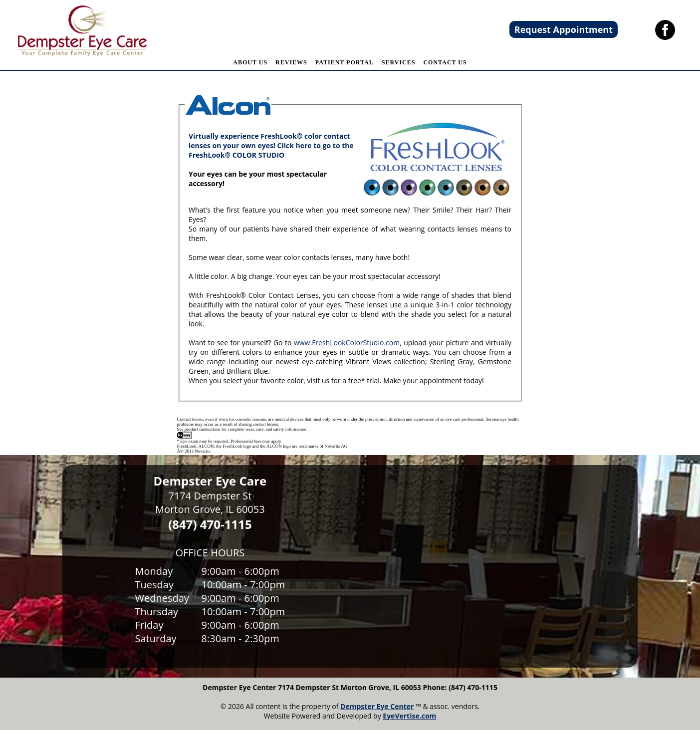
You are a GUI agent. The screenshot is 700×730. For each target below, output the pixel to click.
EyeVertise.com (409, 716)
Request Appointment (564, 29)
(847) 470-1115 (210, 524)
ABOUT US (250, 62)
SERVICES (399, 62)
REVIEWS (291, 62)
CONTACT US (445, 62)
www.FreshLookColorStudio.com (347, 343)
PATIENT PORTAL (345, 62)
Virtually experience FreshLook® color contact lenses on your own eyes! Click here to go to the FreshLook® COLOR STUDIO (271, 145)
